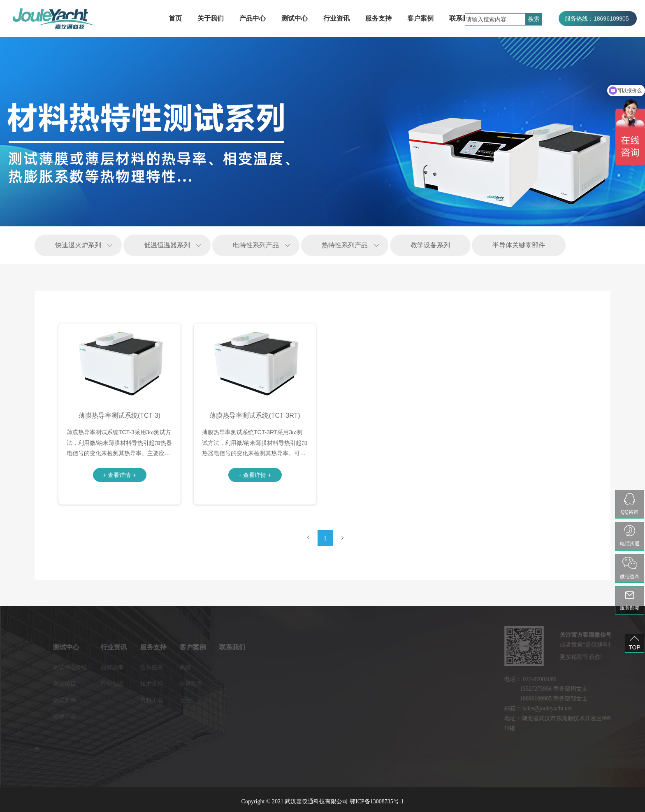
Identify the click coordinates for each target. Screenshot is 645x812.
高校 (149, 667)
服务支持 (378, 18)
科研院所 (155, 684)
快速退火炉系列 (78, 245)
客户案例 (420, 18)
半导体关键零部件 (519, 245)
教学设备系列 (430, 245)
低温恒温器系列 (167, 245)
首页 (175, 18)
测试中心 (295, 18)
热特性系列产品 (345, 245)
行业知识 (76, 684)
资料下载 (115, 700)
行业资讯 (336, 18)
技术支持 (115, 684)
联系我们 (462, 18)
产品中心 (253, 18)
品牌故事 (76, 667)
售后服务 (115, 667)
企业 (149, 700)
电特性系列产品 (256, 245)
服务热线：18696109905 (597, 19)
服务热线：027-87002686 (598, 33)
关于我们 (211, 18)
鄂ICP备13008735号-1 (377, 802)
